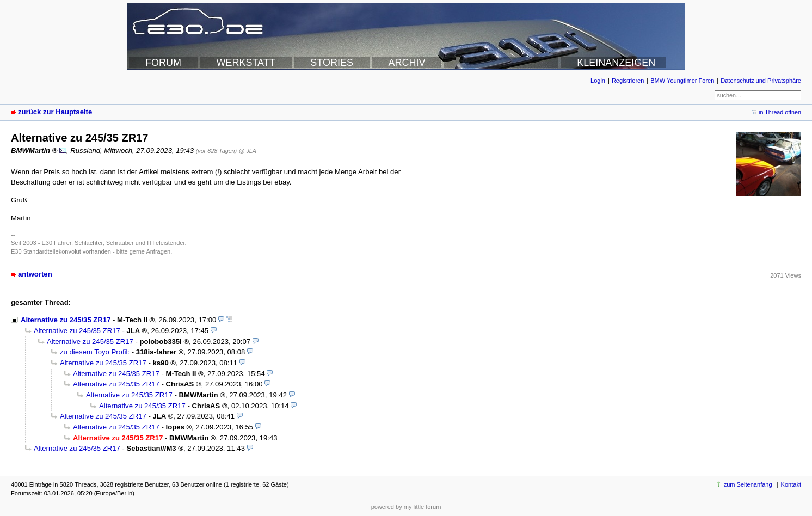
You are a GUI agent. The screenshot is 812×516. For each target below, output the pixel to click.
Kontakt (791, 484)
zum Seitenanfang (748, 484)
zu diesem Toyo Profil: (95, 352)
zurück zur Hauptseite (55, 112)
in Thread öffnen (780, 112)
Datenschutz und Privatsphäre (761, 81)
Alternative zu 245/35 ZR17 (66, 320)
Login (598, 81)
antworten (35, 274)
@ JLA (248, 151)
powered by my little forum (406, 507)
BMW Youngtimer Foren (682, 81)
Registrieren (628, 81)
